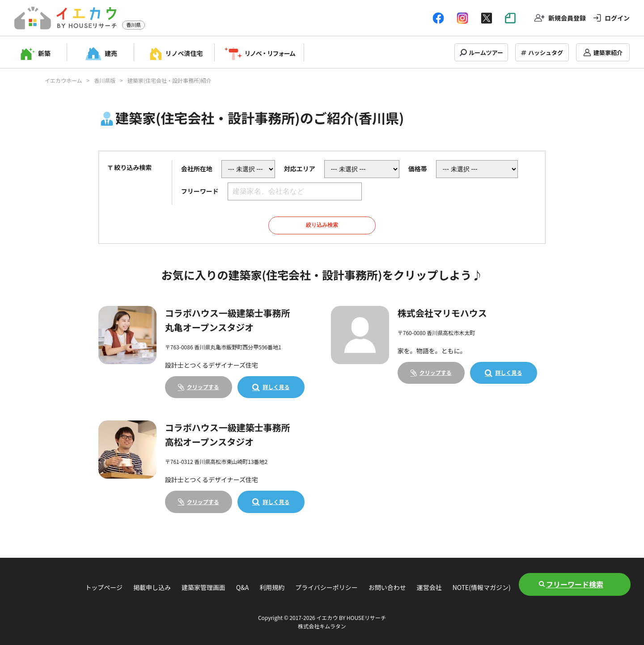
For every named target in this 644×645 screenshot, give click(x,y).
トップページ (104, 587)
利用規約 (272, 587)
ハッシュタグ (546, 53)
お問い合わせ (387, 587)
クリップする (203, 387)
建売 (111, 53)
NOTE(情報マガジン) (482, 587)
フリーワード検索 (575, 584)
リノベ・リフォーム (270, 53)
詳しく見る (276, 387)
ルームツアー (486, 53)
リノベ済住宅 (184, 53)
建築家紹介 (608, 53)
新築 (44, 53)
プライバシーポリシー (326, 587)
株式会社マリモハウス (442, 313)
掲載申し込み (152, 587)
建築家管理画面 (203, 587)
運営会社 (429, 587)
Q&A (242, 587)
